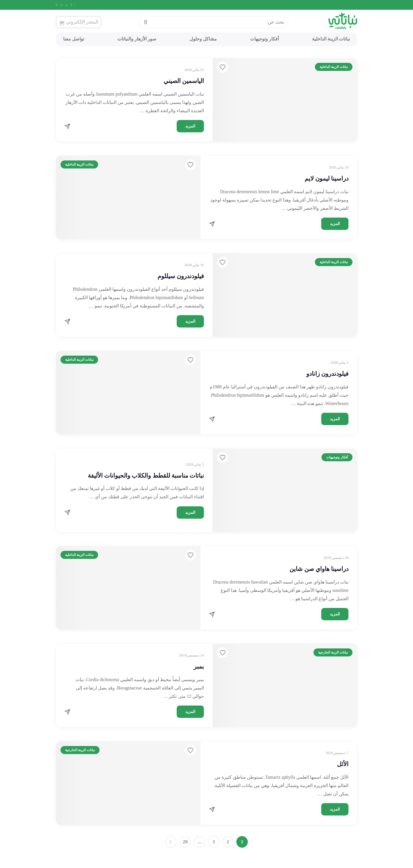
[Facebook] (77, 5)
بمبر (199, 666)
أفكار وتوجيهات (264, 39)
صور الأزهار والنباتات (137, 39)
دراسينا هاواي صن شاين (319, 569)
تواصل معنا (74, 39)
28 (185, 842)
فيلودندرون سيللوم (181, 276)
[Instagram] (64, 5)
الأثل (343, 764)
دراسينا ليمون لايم (327, 179)
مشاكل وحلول (203, 39)
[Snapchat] (57, 5)
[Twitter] (71, 5)
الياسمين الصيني (184, 81)
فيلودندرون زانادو (327, 374)
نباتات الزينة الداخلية (331, 39)
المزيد (190, 126)
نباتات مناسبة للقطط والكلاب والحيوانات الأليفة (146, 476)
